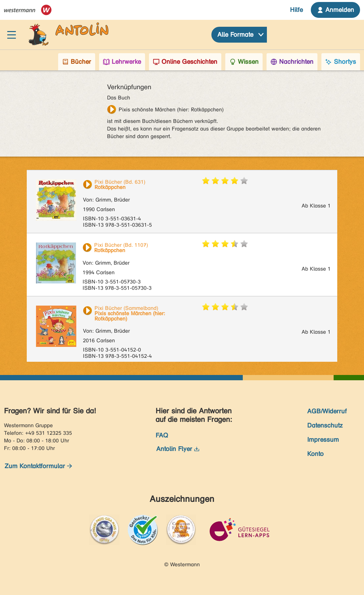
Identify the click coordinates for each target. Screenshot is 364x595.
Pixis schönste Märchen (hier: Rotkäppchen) (171, 110)
